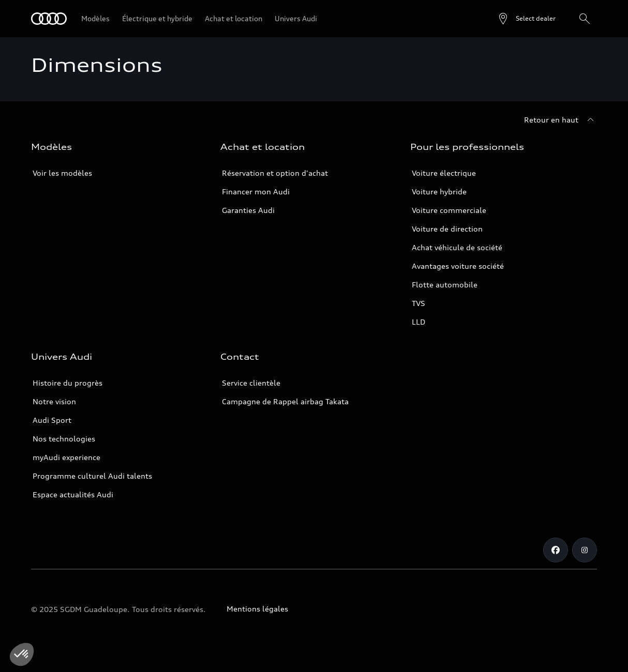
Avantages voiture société (458, 266)
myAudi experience (66, 457)
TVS (418, 303)
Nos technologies (64, 439)
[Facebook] (556, 550)
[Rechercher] (585, 19)
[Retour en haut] (560, 120)
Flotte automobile (445, 285)
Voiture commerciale (449, 210)
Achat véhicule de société (457, 247)
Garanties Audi (248, 210)
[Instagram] (585, 550)
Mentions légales (257, 609)
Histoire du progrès (68, 383)
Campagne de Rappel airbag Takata (285, 401)
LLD (418, 322)
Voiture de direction (447, 229)
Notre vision (54, 401)
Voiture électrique (444, 173)
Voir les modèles (62, 173)
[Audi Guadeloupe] (49, 19)
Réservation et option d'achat (275, 173)
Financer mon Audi (256, 192)
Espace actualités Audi (73, 494)
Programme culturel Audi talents (92, 476)
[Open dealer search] (526, 19)
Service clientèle (251, 383)
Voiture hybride (439, 192)
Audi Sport (52, 420)
